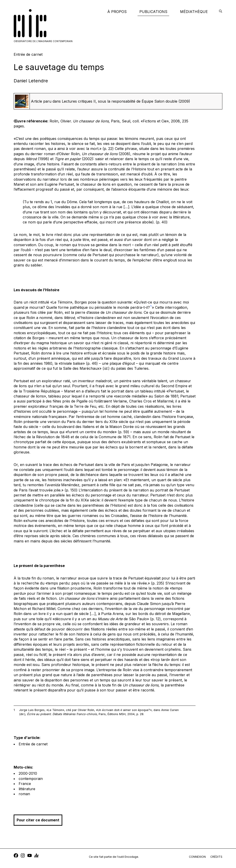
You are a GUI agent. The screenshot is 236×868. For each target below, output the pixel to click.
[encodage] (221, 12)
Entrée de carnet (33, 744)
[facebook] (16, 856)
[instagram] (23, 856)
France (25, 784)
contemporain (31, 779)
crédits (216, 857)
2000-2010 (28, 773)
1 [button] (151, 306)
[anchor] (36, 856)
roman (24, 794)
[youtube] (30, 856)
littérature (27, 789)
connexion (197, 857)
